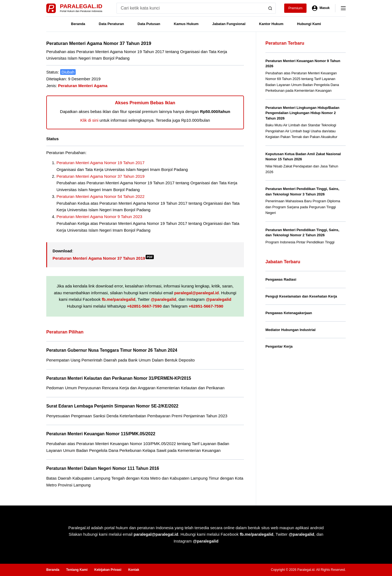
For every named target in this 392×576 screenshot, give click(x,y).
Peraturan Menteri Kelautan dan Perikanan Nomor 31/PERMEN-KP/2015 (119, 378)
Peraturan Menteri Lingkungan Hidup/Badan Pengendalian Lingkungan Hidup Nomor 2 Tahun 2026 (302, 113)
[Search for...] (191, 8)
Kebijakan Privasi (108, 570)
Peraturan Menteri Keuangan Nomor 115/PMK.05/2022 (101, 434)
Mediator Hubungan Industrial (290, 330)
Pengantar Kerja (279, 346)
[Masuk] (321, 8)
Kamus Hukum (186, 24)
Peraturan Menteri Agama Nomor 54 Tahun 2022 (101, 196)
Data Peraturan (111, 24)
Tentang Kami (77, 570)
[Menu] (343, 8)
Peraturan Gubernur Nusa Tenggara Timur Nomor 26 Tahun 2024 (112, 350)
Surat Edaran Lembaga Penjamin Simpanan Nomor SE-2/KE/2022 (112, 406)
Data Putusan (149, 24)
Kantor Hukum (271, 24)
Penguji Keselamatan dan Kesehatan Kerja (301, 296)
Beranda (78, 24)
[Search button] (270, 8)
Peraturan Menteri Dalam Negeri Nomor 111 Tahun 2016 (103, 468)
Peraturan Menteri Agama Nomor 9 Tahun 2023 (99, 217)
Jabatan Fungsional (229, 24)
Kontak (134, 570)
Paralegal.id (81, 6)
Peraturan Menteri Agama (83, 86)
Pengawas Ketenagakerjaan (289, 313)
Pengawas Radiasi (281, 279)
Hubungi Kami (309, 24)
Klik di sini (89, 120)
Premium (295, 8)
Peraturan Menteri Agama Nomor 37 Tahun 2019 (101, 176)
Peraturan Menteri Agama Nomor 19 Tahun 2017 (101, 163)
